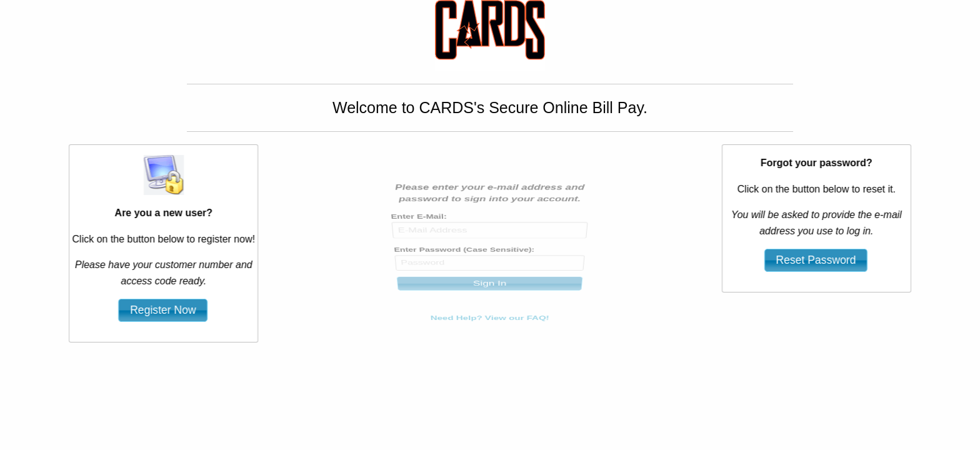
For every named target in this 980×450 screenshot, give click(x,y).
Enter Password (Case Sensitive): (464, 252)
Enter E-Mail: (418, 225)
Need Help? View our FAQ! (490, 305)
